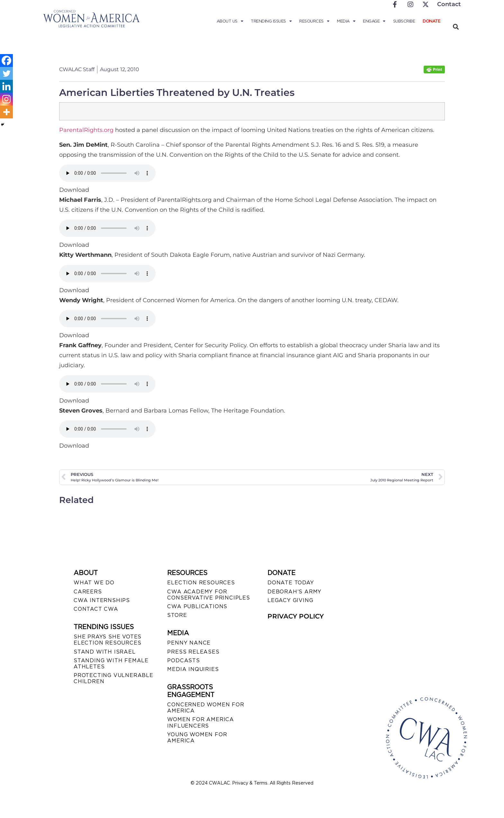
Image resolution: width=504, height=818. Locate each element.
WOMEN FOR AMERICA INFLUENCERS (201, 722)
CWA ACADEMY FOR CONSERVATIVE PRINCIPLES (208, 595)
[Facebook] (6, 60)
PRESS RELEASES (193, 652)
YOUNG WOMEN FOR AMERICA (197, 738)
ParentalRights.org (86, 130)
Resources (314, 21)
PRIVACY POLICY (296, 616)
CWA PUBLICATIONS (197, 606)
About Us (230, 21)
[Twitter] (6, 73)
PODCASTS (183, 660)
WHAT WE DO (94, 583)
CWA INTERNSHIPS (102, 600)
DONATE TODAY (291, 583)
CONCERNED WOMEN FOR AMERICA (206, 708)
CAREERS (88, 592)
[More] (6, 112)
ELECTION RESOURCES (201, 583)
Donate (431, 21)
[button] (456, 27)
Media (346, 21)
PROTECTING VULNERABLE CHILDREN (113, 678)
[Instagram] (6, 99)
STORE (177, 615)
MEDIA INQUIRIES (193, 669)
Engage (374, 21)
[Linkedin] (6, 86)
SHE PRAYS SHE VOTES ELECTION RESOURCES (108, 640)
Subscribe (404, 21)
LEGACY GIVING (290, 600)
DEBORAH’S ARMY (294, 592)
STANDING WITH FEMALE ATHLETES (111, 664)
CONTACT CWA (96, 609)
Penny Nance (189, 643)
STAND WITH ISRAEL (105, 652)
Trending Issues (271, 21)
